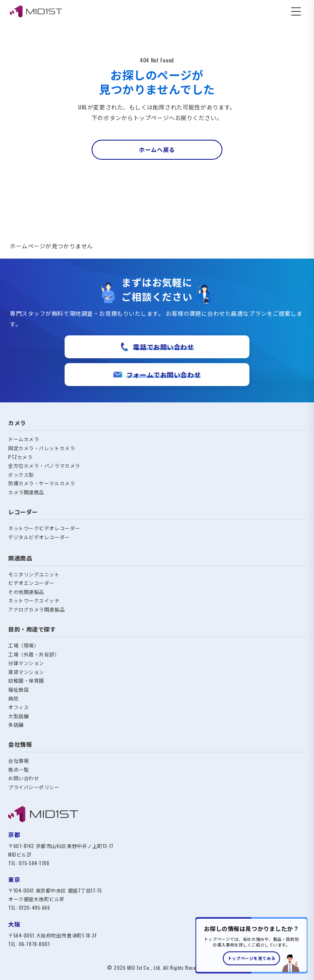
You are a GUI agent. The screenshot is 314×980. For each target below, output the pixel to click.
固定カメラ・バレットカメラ (41, 448)
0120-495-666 (35, 907)
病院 (13, 698)
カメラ (17, 423)
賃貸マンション (26, 672)
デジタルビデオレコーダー (39, 537)
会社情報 (18, 760)
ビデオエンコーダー (31, 583)
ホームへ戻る (157, 149)
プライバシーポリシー (34, 787)
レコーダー (23, 512)
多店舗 (16, 724)
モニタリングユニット (34, 574)
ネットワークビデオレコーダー (44, 528)
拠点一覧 (18, 769)
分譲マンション (26, 663)
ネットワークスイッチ (34, 600)
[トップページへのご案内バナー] (251, 945)
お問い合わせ (24, 778)
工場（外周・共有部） (34, 654)
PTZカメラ (20, 457)
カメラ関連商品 (26, 492)
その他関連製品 (26, 592)
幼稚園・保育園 (26, 680)
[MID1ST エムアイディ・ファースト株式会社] (36, 11)
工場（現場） (24, 645)
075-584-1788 (34, 863)
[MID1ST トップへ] (157, 814)
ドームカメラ (24, 439)
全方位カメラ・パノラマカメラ (44, 465)
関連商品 (20, 558)
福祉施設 (18, 689)
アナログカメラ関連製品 (36, 609)
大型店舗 (18, 716)
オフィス (18, 707)
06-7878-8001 (34, 944)
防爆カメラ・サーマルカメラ (41, 483)
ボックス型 (21, 474)
